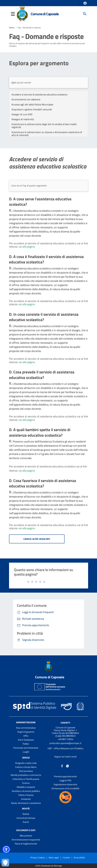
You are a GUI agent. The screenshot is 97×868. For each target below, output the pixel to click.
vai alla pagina (27, 247)
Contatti (65, 723)
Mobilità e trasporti (26, 787)
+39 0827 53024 (65, 739)
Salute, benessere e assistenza (26, 803)
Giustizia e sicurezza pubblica (26, 791)
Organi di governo (26, 732)
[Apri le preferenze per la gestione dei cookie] (5, 863)
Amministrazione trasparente (26, 840)
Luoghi (26, 752)
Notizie (26, 814)
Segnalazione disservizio (65, 784)
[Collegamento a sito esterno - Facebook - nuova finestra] (62, 766)
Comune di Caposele (45, 14)
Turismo (26, 783)
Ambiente (26, 799)
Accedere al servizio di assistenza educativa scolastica (48, 163)
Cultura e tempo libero (26, 767)
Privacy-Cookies (38, 857)
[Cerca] (85, 14)
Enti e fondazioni (26, 740)
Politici (26, 744)
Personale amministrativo (26, 748)
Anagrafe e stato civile (26, 763)
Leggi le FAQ (65, 780)
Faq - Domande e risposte (29, 27)
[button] (85, 3)
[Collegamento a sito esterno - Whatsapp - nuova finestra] (67, 766)
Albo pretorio (26, 836)
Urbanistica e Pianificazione (26, 779)
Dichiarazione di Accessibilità (65, 788)
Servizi (26, 758)
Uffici (26, 736)
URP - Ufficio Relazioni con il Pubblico (65, 748)
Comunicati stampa (26, 818)
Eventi (26, 822)
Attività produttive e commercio (26, 775)
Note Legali (54, 857)
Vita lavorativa (26, 771)
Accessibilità (79, 857)
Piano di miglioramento (26, 844)
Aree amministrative (26, 728)
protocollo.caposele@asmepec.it (65, 743)
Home (12, 27)
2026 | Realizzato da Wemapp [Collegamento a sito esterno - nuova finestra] (48, 866)
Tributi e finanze (26, 795)
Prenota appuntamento (65, 776)
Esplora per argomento (39, 63)
